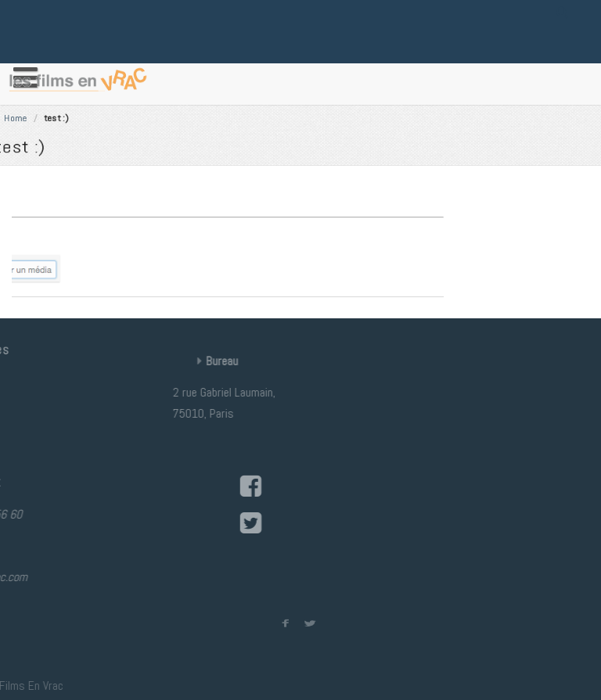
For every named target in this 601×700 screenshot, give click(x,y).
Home (101, 113)
